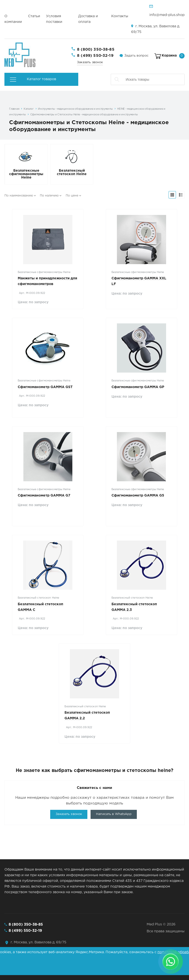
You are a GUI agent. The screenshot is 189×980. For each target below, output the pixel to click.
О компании (13, 19)
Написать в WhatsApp (114, 814)
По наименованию (19, 196)
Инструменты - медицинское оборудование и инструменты (75, 109)
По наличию (49, 196)
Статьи (34, 16)
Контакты (120, 16)
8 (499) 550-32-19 (95, 56)
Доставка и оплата (88, 19)
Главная (14, 109)
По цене (72, 196)
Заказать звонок (90, 62)
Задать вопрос (136, 56)
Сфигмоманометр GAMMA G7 (44, 496)
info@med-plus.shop (167, 15)
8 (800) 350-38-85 (96, 50)
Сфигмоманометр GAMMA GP (138, 387)
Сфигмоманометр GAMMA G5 (138, 496)
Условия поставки (54, 19)
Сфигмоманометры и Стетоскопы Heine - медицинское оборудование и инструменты (84, 115)
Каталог (29, 109)
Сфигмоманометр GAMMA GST (45, 387)
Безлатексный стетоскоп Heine (72, 172)
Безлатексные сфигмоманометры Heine (26, 174)
